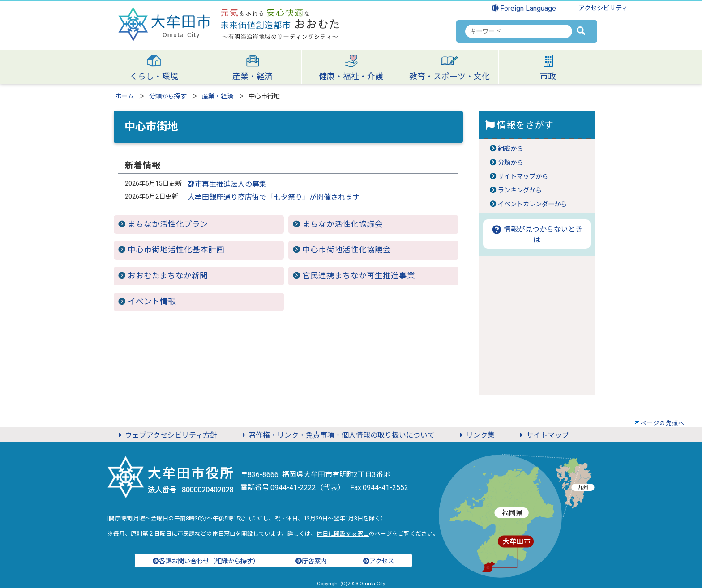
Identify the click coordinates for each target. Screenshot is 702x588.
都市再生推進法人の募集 (227, 184)
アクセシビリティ (603, 8)
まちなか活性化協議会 (342, 224)
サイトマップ (543, 435)
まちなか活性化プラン (168, 224)
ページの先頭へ (663, 423)
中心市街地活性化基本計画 (176, 250)
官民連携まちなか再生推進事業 (359, 276)
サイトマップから (523, 177)
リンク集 (476, 435)
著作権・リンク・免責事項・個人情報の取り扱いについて (337, 435)
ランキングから (520, 190)
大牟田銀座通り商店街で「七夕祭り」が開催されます (274, 197)
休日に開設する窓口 (343, 534)
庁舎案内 (311, 561)
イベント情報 (152, 302)
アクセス (379, 561)
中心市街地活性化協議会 (347, 250)
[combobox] (519, 31)
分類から (510, 163)
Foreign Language (524, 8)
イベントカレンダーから (532, 204)
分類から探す (168, 96)
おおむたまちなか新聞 (168, 276)
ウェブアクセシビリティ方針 (167, 435)
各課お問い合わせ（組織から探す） (206, 561)
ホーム (124, 96)
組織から (510, 149)
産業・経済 (218, 96)
